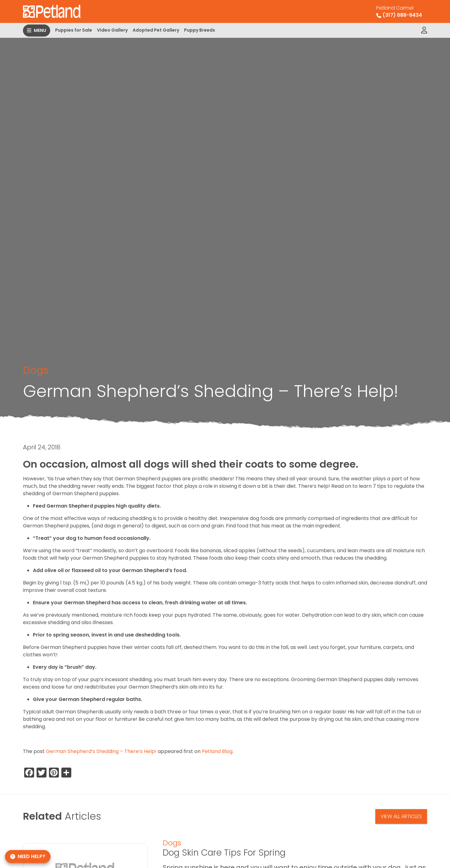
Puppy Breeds (200, 30)
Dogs (36, 370)
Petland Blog (217, 751)
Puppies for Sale (74, 30)
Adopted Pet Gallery (156, 30)
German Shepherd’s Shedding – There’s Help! (101, 751)
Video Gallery (112, 30)
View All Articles (401, 816)
